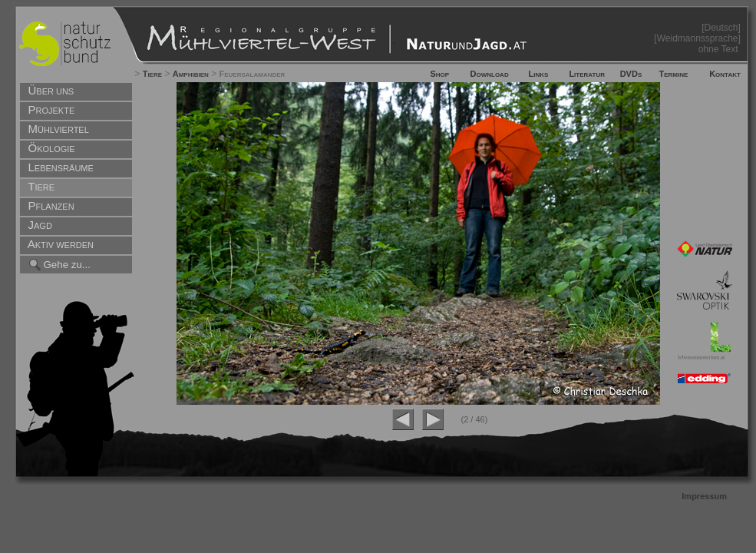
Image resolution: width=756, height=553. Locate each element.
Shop (439, 74)
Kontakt (725, 74)
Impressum (704, 496)
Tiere (152, 74)
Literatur (587, 74)
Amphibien (191, 74)
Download (490, 74)
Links (539, 74)
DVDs (631, 74)
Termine (673, 74)
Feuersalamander (253, 74)
